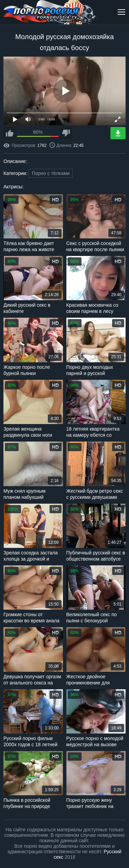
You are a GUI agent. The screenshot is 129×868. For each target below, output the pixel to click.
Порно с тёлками (51, 173)
